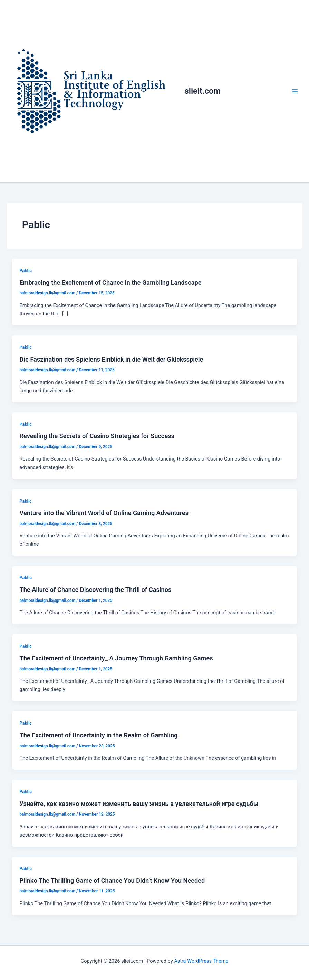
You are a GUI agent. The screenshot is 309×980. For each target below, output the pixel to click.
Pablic (25, 270)
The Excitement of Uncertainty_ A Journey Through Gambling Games (116, 658)
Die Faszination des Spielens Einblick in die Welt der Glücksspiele (111, 359)
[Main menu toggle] (295, 91)
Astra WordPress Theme (201, 961)
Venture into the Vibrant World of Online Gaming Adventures (104, 513)
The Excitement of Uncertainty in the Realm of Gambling (98, 735)
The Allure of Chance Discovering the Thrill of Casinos (95, 590)
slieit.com (203, 91)
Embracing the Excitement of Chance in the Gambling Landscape (110, 282)
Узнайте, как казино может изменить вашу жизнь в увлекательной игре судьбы (139, 804)
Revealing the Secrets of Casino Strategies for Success (97, 436)
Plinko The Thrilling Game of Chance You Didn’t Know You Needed (112, 881)
